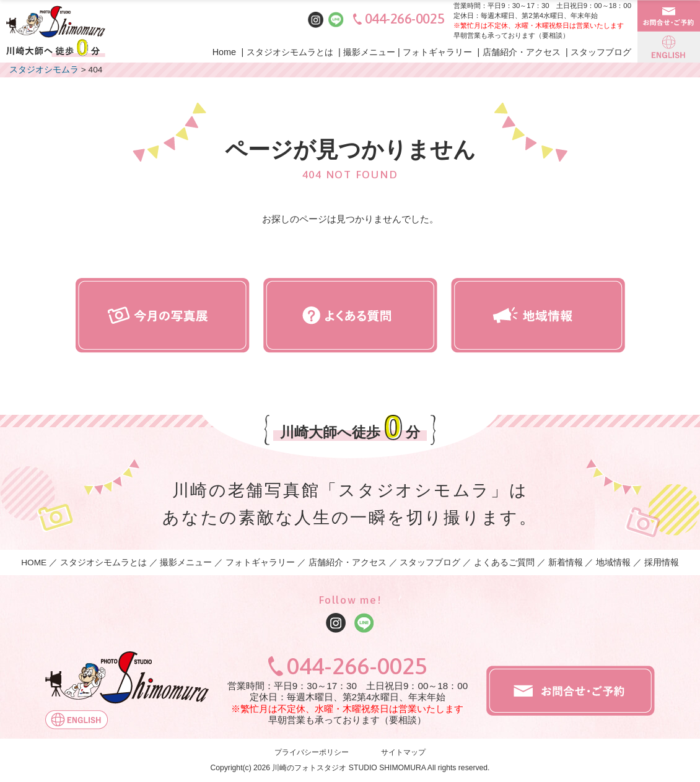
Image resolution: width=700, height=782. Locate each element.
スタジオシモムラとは (290, 52)
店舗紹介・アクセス (522, 52)
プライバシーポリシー (312, 753)
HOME (34, 563)
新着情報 (566, 563)
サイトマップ (403, 753)
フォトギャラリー (437, 52)
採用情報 (662, 563)
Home (225, 52)
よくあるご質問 (504, 563)
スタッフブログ (601, 52)
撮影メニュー (369, 52)
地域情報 (613, 563)
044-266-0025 (405, 19)
